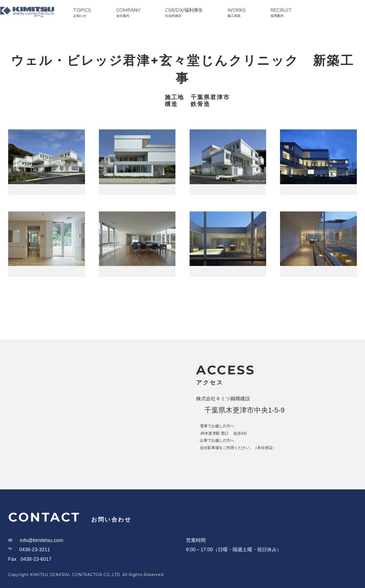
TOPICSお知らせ (82, 13)
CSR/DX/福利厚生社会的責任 (184, 13)
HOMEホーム (41, 13)
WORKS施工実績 (237, 13)
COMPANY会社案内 (128, 13)
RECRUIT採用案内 (281, 13)
